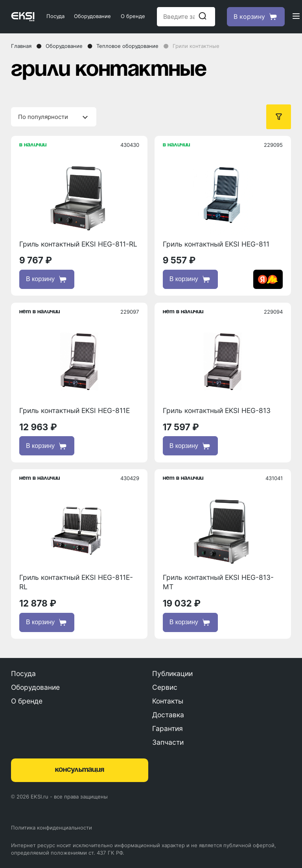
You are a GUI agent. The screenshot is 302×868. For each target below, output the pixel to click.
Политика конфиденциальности (52, 828)
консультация (80, 770)
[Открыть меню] (296, 17)
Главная (21, 46)
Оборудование (92, 16)
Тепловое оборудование (127, 46)
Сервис (165, 687)
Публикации (172, 673)
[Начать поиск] (203, 16)
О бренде (133, 16)
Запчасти (168, 742)
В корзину (47, 279)
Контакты (168, 701)
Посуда (55, 16)
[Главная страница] (23, 16)
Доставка (168, 715)
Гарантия (168, 728)
